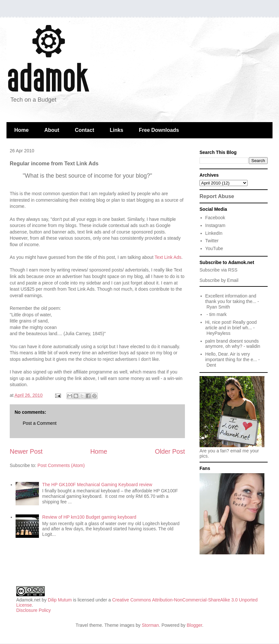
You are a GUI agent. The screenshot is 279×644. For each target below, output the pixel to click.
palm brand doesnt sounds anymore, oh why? (232, 344)
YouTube (214, 248)
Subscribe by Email (219, 280)
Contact (85, 130)
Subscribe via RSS (218, 270)
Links (116, 130)
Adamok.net (28, 600)
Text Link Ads (168, 257)
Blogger (194, 625)
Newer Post (26, 451)
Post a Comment (40, 423)
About (52, 130)
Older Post (170, 451)
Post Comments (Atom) (61, 465)
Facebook (215, 218)
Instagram (215, 225)
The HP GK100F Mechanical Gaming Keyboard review (97, 485)
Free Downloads (159, 130)
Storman (150, 625)
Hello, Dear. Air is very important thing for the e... (231, 357)
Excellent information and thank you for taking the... (231, 299)
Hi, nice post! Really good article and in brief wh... (231, 325)
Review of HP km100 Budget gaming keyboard (89, 517)
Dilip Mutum (60, 600)
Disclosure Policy (34, 610)
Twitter (212, 241)
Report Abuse (217, 196)
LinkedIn (214, 233)
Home (21, 130)
